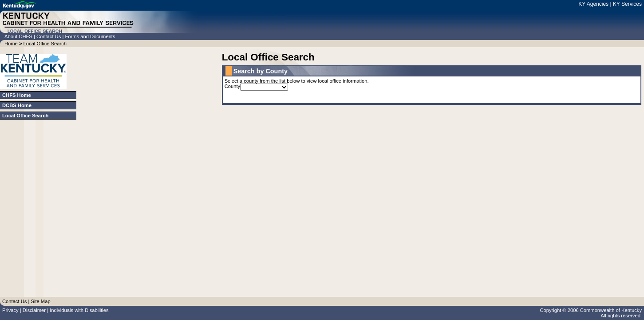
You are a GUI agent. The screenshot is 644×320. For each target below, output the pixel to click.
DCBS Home (17, 105)
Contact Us (49, 36)
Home (11, 44)
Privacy (10, 310)
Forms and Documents (90, 36)
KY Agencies (594, 4)
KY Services (627, 4)
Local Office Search (45, 44)
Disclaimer (34, 310)
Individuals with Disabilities (79, 310)
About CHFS (19, 36)
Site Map (40, 301)
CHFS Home (17, 95)
